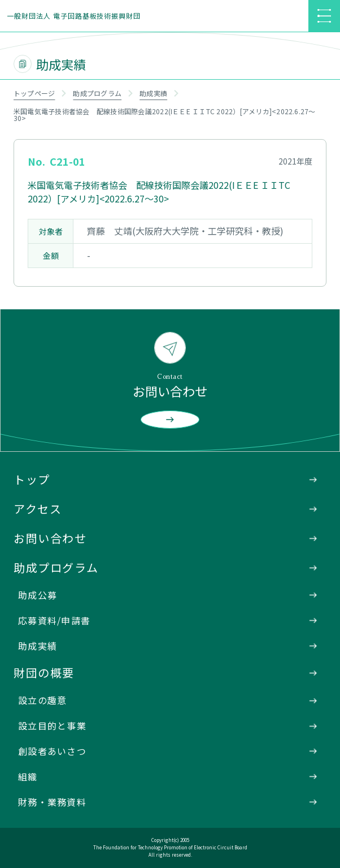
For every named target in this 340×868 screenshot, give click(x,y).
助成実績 (153, 93)
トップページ (34, 93)
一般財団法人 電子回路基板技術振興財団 (74, 16)
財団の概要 (44, 673)
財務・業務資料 (52, 802)
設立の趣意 (42, 700)
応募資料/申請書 (54, 620)
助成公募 (38, 595)
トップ (32, 479)
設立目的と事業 (52, 726)
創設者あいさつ (52, 751)
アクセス (38, 509)
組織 (28, 776)
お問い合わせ (50, 538)
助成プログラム (97, 93)
